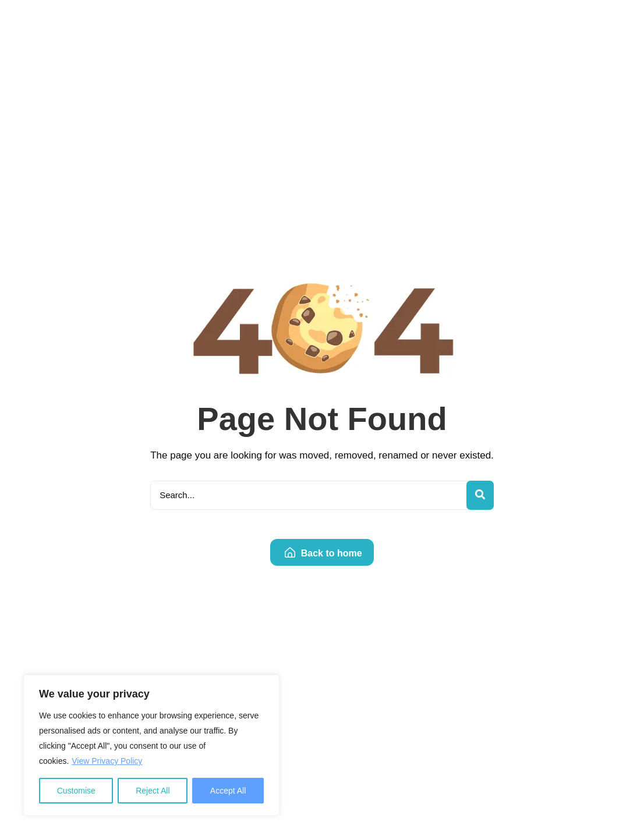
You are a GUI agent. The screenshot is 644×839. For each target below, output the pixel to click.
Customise (76, 791)
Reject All (153, 791)
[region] (151, 745)
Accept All (228, 791)
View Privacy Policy (107, 761)
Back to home (323, 553)
